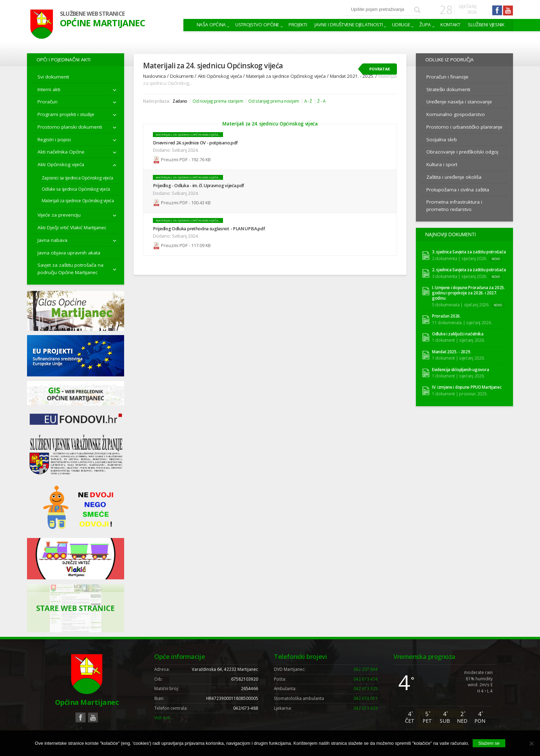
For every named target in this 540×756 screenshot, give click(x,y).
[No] (531, 743)
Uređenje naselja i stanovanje (459, 102)
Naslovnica (154, 76)
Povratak (380, 69)
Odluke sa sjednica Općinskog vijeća (76, 189)
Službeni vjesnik (486, 25)
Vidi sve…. (164, 717)
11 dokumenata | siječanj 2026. (462, 321)
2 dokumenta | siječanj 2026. (460, 257)
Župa (425, 25)
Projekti (298, 25)
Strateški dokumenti (448, 89)
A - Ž (308, 101)
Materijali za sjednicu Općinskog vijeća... (188, 135)
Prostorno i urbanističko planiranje (464, 127)
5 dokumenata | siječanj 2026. (461, 304)
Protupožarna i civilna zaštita (458, 190)
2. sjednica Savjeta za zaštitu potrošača (469, 269)
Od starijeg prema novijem (274, 101)
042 (366, 669)
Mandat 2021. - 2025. (352, 76)
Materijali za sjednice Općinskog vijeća (78, 201)
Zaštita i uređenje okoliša (454, 177)
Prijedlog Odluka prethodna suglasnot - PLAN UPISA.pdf (209, 228)
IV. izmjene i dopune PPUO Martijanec (467, 386)
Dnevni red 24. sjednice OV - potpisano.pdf (195, 143)
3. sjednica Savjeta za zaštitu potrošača (469, 251)
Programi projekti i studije (66, 114)
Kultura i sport (442, 164)
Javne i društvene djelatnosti (349, 25)
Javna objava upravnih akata (69, 253)
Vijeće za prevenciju (59, 215)
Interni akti (49, 89)
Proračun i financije (447, 77)
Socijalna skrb (442, 139)
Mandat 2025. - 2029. (451, 351)
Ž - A (321, 101)
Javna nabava (52, 240)
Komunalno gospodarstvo (456, 114)
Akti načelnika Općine (61, 152)
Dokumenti (182, 76)
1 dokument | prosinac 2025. (460, 393)
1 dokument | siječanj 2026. (458, 339)
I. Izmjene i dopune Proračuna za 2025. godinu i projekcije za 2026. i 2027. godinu (468, 292)
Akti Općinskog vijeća (61, 164)
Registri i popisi (54, 139)
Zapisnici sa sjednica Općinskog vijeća (77, 178)
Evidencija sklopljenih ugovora (460, 369)
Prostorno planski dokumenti (70, 127)
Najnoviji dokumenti (449, 234)
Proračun (48, 102)
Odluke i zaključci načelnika (458, 333)
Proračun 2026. (446, 315)
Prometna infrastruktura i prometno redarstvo (454, 205)
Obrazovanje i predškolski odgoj (462, 152)
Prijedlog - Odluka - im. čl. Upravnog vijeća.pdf (198, 185)
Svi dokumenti (53, 77)
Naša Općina (211, 25)
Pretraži (417, 10)
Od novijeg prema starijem (218, 101)
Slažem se (489, 743)
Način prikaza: (156, 101)
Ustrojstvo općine (257, 25)
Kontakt (450, 25)
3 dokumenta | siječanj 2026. (460, 275)
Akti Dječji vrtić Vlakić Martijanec (72, 227)
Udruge (401, 25)
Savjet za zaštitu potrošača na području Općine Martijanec (70, 268)
